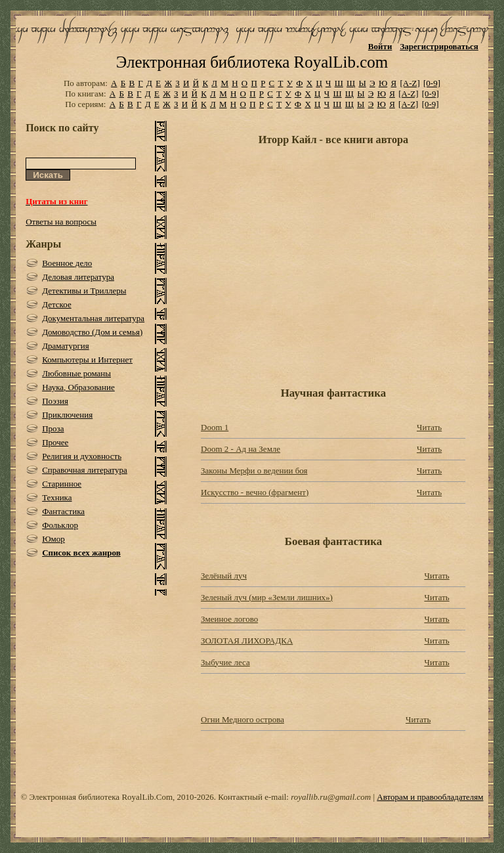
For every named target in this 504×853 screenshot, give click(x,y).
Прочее (55, 442)
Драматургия (66, 346)
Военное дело (67, 263)
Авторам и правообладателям (430, 797)
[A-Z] (409, 83)
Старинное (62, 484)
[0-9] (432, 83)
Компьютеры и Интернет (87, 360)
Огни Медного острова (242, 719)
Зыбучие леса (225, 662)
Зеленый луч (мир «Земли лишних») (267, 597)
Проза (53, 428)
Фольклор (60, 525)
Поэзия (55, 401)
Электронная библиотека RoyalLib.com (252, 62)
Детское (57, 304)
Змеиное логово (229, 619)
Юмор (53, 539)
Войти (380, 46)
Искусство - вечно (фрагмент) (255, 492)
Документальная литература (93, 318)
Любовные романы (76, 373)
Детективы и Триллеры (84, 291)
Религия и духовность (82, 456)
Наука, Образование (78, 387)
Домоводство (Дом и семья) (92, 332)
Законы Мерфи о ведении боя (254, 470)
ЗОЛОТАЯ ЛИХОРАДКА (247, 641)
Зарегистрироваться (439, 46)
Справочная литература (85, 470)
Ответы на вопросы (61, 222)
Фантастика (63, 511)
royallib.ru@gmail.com (331, 797)
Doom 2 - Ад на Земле (241, 449)
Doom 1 (215, 427)
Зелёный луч (224, 576)
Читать (429, 427)
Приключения (67, 415)
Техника (57, 497)
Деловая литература (78, 277)
